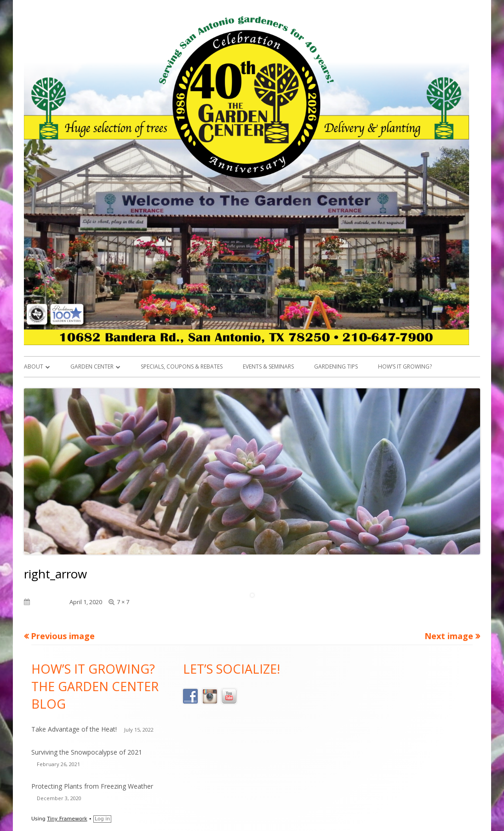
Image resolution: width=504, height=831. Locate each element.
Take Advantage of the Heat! (74, 729)
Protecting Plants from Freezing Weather (92, 786)
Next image (449, 636)
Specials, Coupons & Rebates (182, 366)
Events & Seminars (268, 366)
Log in (102, 819)
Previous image (63, 636)
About (34, 366)
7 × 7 (123, 602)
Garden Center (92, 366)
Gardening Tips (336, 366)
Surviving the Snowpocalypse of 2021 (87, 752)
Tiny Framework (67, 819)
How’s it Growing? (405, 366)
